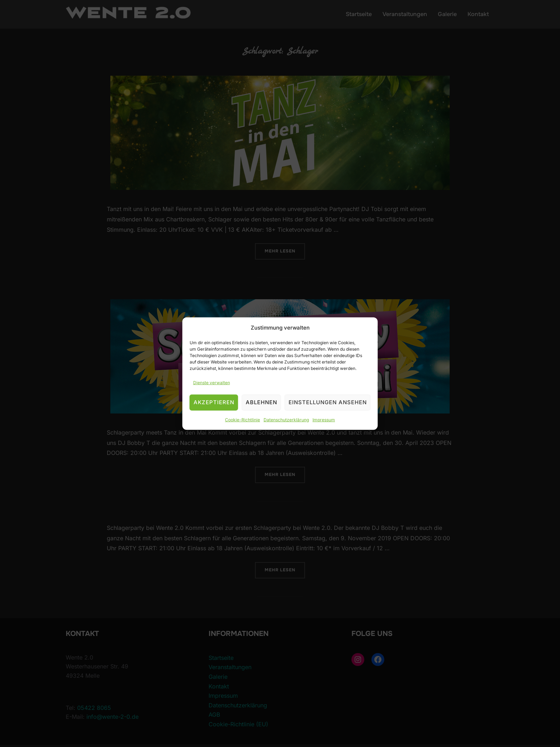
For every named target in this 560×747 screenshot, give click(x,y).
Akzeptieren (214, 402)
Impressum (324, 420)
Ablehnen (261, 402)
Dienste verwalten (212, 383)
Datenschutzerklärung (286, 420)
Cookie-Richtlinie (242, 420)
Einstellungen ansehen (328, 402)
